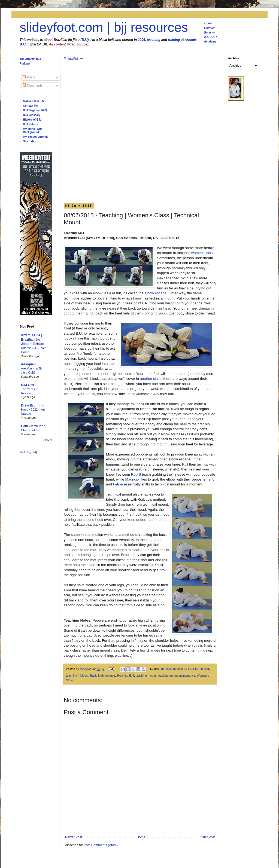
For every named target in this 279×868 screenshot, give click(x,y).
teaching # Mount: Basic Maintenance (90, 676)
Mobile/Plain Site (34, 101)
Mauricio (132, 479)
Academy (210, 41)
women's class (203, 253)
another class (151, 379)
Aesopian (28, 364)
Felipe (118, 484)
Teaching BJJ (125, 676)
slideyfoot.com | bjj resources (104, 27)
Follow (69, 59)
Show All (48, 440)
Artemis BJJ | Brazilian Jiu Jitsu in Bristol (32, 340)
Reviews (210, 32)
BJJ (84, 40)
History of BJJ (32, 120)
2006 (142, 40)
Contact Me (31, 106)
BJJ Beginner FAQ (35, 110)
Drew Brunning (33, 405)
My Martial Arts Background (33, 131)
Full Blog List (28, 452)
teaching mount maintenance (176, 676)
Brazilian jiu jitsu (198, 669)
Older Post (207, 837)
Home (208, 23)
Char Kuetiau (30, 430)
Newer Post (74, 837)
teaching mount (146, 676)
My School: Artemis (36, 137)
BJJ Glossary (32, 115)
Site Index (30, 141)
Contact (209, 28)
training (174, 40)
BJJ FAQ (210, 37)
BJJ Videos (31, 124)
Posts (29, 77)
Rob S (136, 474)
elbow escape (155, 293)
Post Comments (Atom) (101, 845)
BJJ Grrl (27, 385)
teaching (154, 40)
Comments (33, 85)
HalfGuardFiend (33, 426)
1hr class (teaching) (173, 669)
